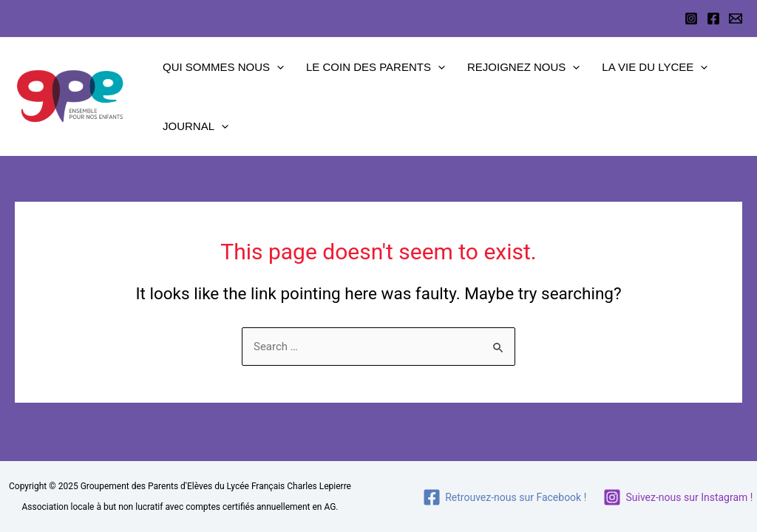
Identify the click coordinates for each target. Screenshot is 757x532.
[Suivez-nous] (678, 497)
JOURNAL (196, 126)
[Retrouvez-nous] (505, 497)
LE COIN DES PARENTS (376, 67)
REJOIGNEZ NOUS (523, 67)
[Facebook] (713, 18)
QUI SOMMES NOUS (223, 67)
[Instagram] (691, 18)
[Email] (736, 18)
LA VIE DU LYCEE (655, 67)
